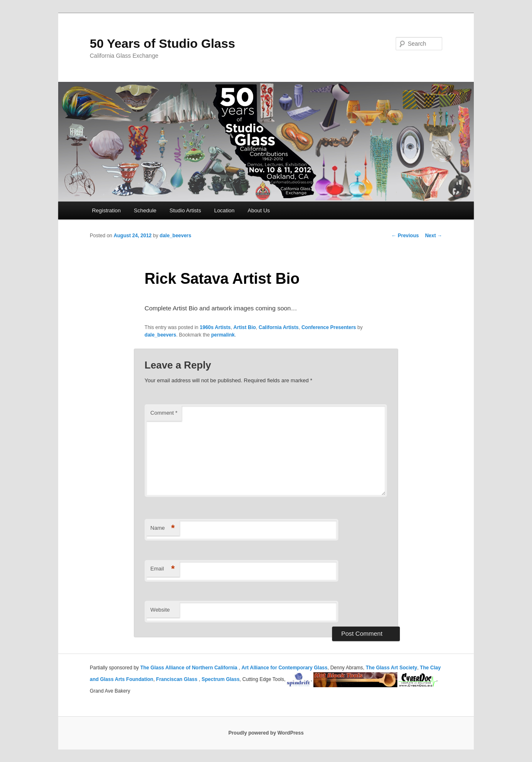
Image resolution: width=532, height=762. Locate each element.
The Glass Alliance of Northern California (189, 668)
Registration (106, 210)
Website (160, 610)
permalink (223, 335)
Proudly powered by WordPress (266, 733)
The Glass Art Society (392, 668)
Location (224, 210)
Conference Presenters (329, 327)
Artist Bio (245, 327)
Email (163, 569)
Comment (164, 413)
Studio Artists (185, 210)
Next (434, 236)
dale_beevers (175, 236)
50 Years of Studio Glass (163, 43)
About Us (259, 210)
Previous (405, 236)
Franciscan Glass (178, 679)
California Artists (278, 327)
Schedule (145, 210)
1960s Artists (215, 327)
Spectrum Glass (220, 679)
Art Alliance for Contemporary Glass (284, 668)
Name (163, 528)
